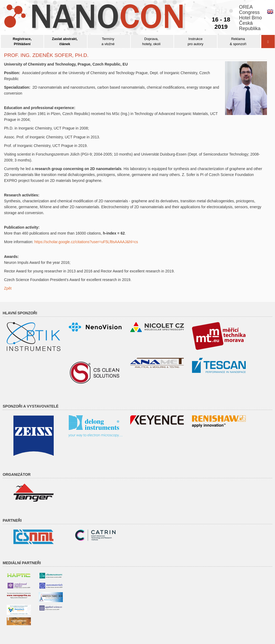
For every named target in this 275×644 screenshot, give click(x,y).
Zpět (8, 288)
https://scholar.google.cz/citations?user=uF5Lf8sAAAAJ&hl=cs (86, 242)
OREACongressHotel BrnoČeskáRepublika (250, 18)
